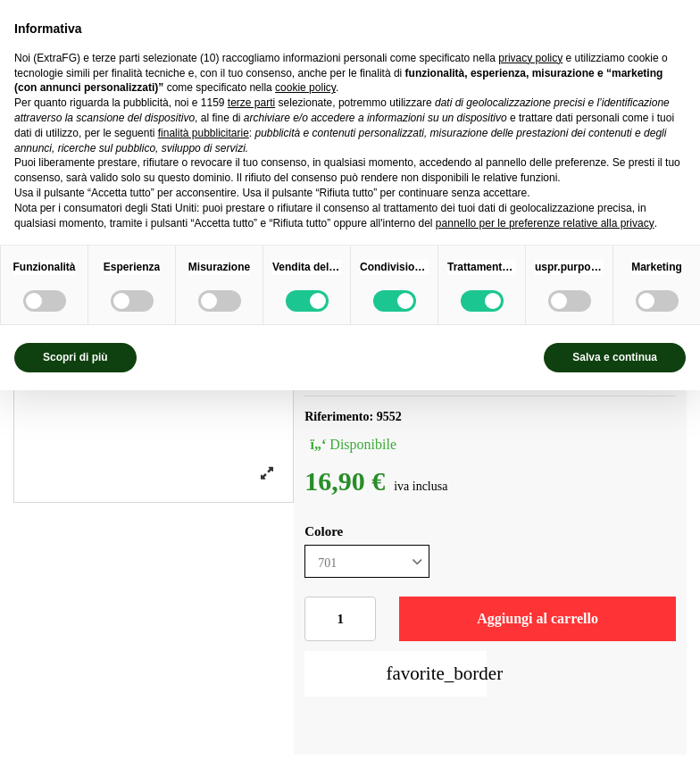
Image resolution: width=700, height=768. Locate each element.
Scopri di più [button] (75, 357)
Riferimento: (339, 417)
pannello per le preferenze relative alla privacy (545, 223)
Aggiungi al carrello (537, 618)
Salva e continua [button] (615, 357)
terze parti (251, 103)
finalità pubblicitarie (204, 133)
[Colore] (367, 561)
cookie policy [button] (305, 88)
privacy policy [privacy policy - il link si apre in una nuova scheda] (530, 58)
